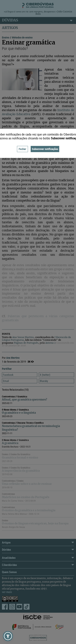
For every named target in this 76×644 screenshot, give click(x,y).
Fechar (22, 149)
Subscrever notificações (45, 149)
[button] (8, 636)
